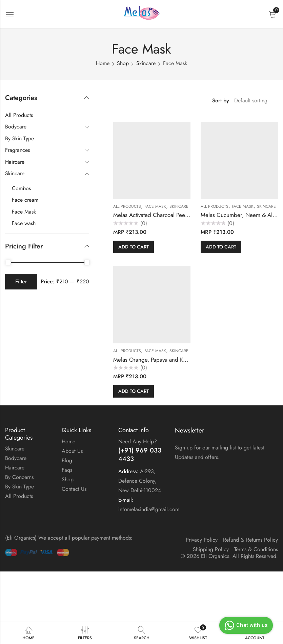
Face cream (25, 200)
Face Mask (155, 206)
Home (103, 63)
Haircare (15, 162)
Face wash (24, 223)
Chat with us (245, 625)
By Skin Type (19, 138)
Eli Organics (215, 556)
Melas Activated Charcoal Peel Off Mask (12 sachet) (176, 215)
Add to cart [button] (134, 247)
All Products (127, 206)
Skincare (146, 63)
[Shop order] (254, 101)
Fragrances (17, 150)
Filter (21, 281)
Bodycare (16, 127)
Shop (123, 63)
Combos (21, 188)
